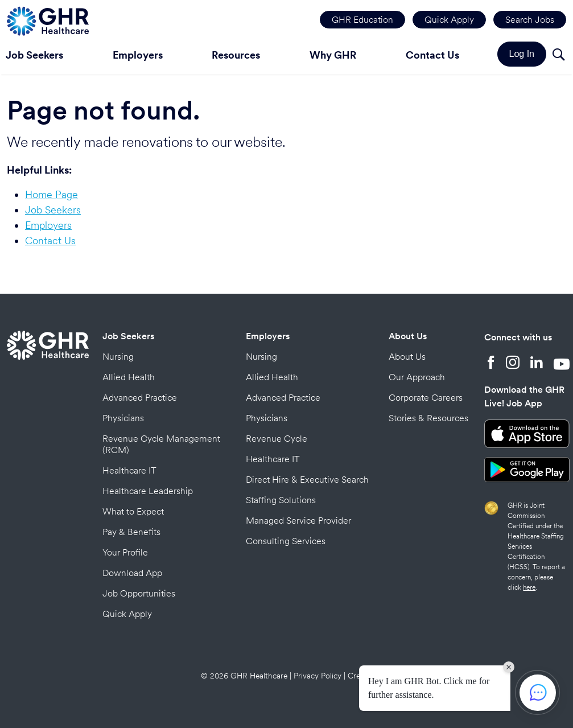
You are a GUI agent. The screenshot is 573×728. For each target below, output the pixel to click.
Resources (236, 55)
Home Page (51, 194)
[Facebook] (491, 364)
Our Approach (417, 377)
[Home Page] (48, 20)
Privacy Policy (318, 676)
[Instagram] (513, 364)
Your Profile (125, 552)
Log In (522, 54)
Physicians (123, 418)
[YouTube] (562, 364)
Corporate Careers (426, 398)
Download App (132, 573)
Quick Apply (449, 20)
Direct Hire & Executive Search (307, 480)
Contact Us (432, 55)
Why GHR (333, 55)
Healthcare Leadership (148, 491)
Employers (138, 55)
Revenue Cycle (277, 439)
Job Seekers (53, 210)
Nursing (118, 357)
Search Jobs (530, 20)
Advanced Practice (140, 398)
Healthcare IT (129, 470)
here (529, 587)
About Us (408, 336)
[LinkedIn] (537, 364)
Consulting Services (286, 541)
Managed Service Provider (298, 521)
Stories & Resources (428, 418)
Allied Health (129, 377)
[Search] (558, 56)
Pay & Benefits (131, 532)
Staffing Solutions (281, 500)
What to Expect (133, 511)
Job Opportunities (139, 593)
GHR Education (362, 20)
